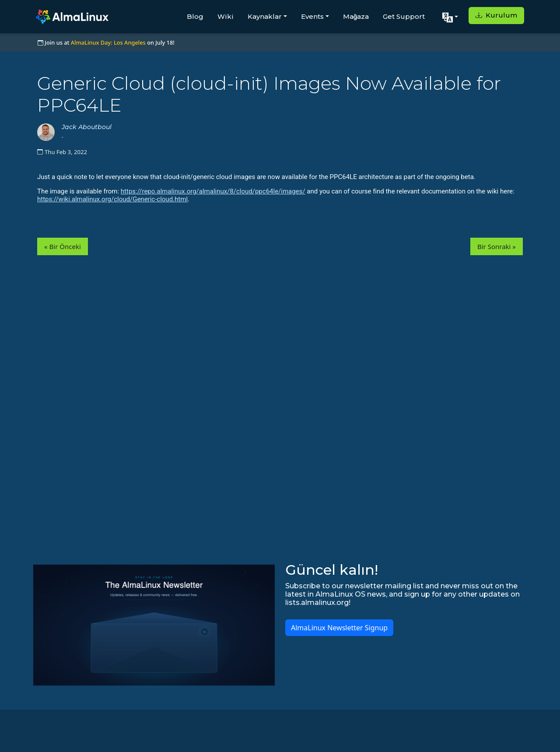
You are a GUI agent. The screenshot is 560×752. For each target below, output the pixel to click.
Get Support (404, 16)
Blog (195, 16)
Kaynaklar (265, 16)
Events (312, 16)
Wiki (226, 16)
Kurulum (496, 15)
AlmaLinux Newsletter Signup (339, 628)
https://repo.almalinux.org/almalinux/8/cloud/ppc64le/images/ (213, 191)
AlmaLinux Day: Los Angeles (108, 42)
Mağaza (356, 16)
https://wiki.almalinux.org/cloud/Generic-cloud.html (112, 199)
